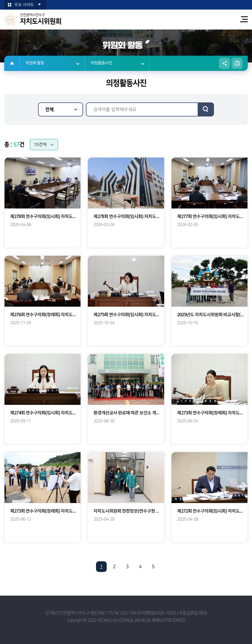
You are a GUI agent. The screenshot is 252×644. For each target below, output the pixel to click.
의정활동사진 (101, 63)
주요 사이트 (24, 5)
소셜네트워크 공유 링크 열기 (224, 63)
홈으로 (12, 63)
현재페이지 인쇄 (237, 63)
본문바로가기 (0, 0)
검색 (206, 109)
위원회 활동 (35, 63)
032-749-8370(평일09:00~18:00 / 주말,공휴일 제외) (164, 613)
